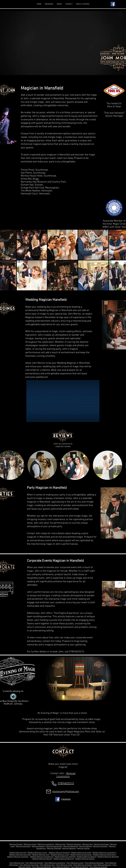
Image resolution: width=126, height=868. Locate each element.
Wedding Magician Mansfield (108, 857)
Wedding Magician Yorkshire (59, 853)
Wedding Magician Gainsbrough (42, 857)
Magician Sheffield (54, 848)
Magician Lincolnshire (66, 775)
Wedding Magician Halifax (85, 859)
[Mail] (49, 792)
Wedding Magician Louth (60, 855)
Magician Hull (60, 844)
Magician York (87, 844)
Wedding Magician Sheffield (65, 857)
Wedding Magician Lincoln (37, 853)
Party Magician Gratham (98, 867)
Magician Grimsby (16, 844)
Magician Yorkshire (74, 844)
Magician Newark (38, 846)
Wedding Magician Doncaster (81, 855)
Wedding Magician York (41, 855)
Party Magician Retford (80, 867)
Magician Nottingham (54, 846)
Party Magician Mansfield (42, 867)
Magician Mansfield (71, 846)
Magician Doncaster (23, 846)
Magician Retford (85, 846)
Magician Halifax (83, 848)
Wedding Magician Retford (87, 857)
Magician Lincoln (30, 844)
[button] (83, 4)
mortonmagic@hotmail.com (66, 792)
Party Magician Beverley (102, 865)
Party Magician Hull (17, 863)
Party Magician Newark (61, 867)
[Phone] (54, 784)
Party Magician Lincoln (75, 863)
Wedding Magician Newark (42, 859)
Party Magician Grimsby (34, 863)
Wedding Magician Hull (18, 853)
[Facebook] (113, 4)
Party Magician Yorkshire (83, 865)
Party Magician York (47, 865)
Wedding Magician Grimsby (81, 853)
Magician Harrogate (101, 844)
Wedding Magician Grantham (18, 857)
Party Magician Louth (64, 865)
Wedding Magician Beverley (64, 859)
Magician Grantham (100, 846)
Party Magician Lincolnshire (55, 863)
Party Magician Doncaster (94, 863)
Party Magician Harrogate (29, 865)
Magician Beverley (69, 848)
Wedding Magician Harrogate (20, 855)
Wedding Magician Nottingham (104, 855)
